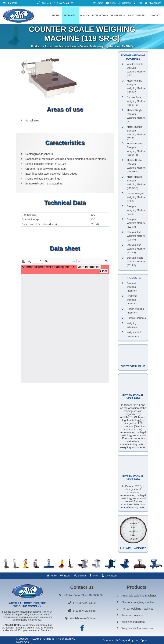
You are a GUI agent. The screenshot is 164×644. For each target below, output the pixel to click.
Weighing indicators (132, 325)
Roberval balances (136, 318)
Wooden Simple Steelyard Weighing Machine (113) (136, 70)
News (67, 576)
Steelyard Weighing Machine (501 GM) (136, 223)
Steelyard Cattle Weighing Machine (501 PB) (136, 262)
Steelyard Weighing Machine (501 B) (136, 210)
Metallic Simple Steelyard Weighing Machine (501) (136, 116)
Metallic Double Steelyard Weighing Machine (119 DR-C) (136, 166)
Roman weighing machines (60, 46)
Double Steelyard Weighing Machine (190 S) (136, 197)
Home (54, 576)
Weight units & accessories (134, 334)
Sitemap (82, 576)
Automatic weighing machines (132, 287)
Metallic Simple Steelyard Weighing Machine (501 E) (136, 133)
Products (36, 46)
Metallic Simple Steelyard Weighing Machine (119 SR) (136, 86)
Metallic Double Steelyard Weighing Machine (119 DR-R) (136, 149)
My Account (111, 576)
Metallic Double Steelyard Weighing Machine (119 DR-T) (136, 183)
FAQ (96, 576)
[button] (56, 15)
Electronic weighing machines (132, 300)
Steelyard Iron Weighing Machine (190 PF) (136, 236)
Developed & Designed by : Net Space (125, 640)
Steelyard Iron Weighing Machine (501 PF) (136, 249)
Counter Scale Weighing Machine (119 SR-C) (136, 101)
